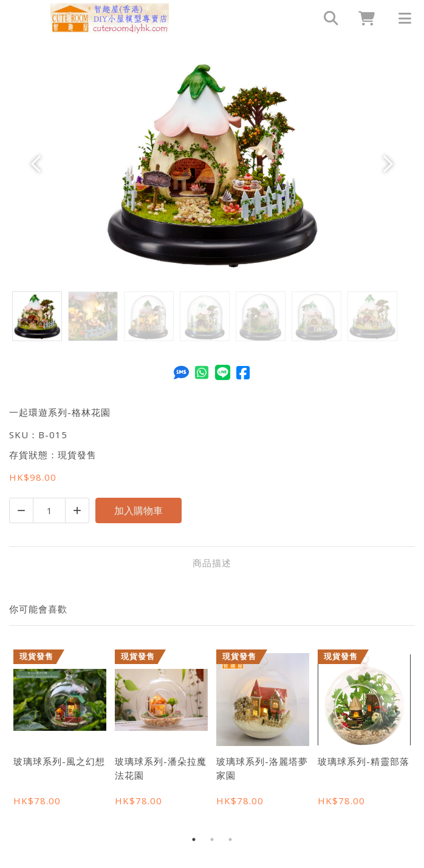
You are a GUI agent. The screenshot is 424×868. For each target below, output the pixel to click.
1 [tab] (194, 839)
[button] (39, 164)
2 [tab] (212, 839)
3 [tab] (230, 839)
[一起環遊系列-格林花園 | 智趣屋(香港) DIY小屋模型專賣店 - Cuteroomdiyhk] (110, 18)
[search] (326, 18)
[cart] (362, 18)
